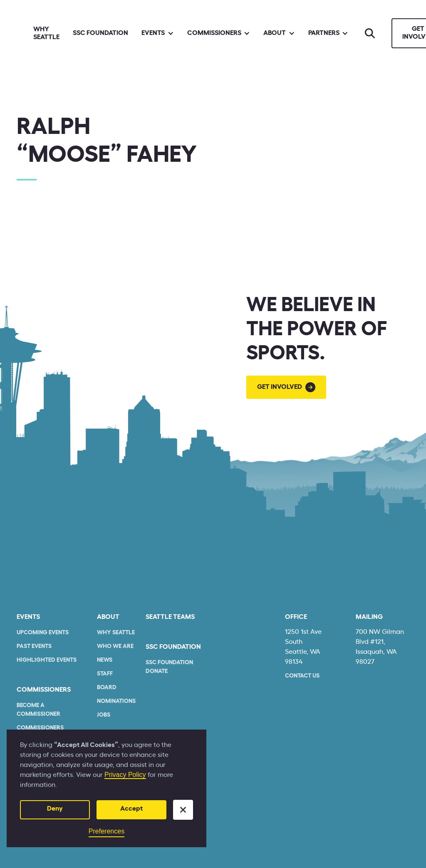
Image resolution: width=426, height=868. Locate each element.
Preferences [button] (106, 831)
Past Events (34, 646)
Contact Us (302, 676)
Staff (105, 674)
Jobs (104, 715)
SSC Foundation (100, 33)
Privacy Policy (125, 775)
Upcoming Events (43, 633)
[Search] (370, 33)
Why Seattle (46, 33)
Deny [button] (55, 809)
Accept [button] (131, 809)
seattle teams (170, 617)
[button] (183, 810)
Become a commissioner (38, 710)
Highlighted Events (47, 660)
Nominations (116, 701)
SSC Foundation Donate (169, 667)
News (105, 660)
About (108, 617)
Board (107, 687)
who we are (115, 646)
